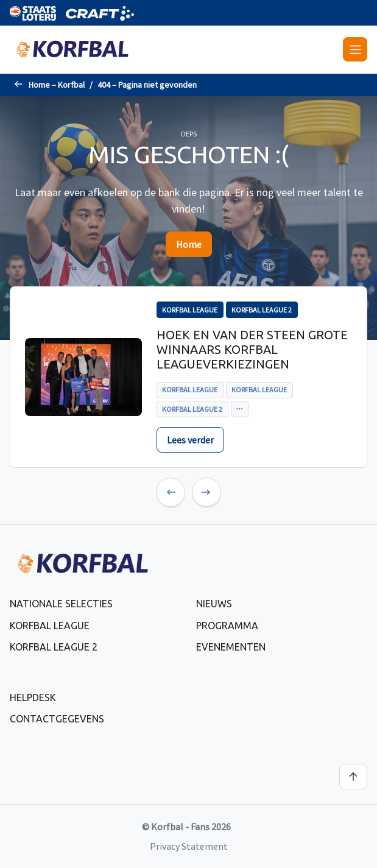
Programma (227, 626)
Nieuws (214, 604)
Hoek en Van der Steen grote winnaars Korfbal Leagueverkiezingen (252, 349)
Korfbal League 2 (54, 647)
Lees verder (190, 440)
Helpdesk (33, 697)
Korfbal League (50, 626)
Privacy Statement (189, 846)
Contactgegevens (57, 719)
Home (189, 244)
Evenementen (231, 647)
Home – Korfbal (57, 85)
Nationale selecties (61, 604)
